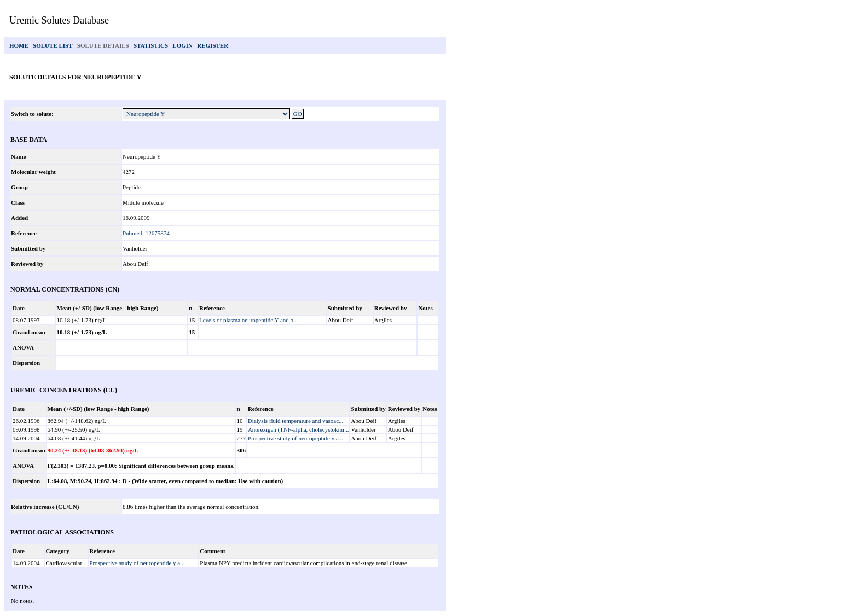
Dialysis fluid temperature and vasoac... (295, 421)
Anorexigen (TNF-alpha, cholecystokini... (298, 429)
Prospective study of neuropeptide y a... (295, 438)
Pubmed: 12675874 (146, 233)
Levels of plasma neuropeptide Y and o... (248, 320)
